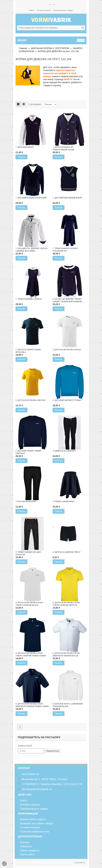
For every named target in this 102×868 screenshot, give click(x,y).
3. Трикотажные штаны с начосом (29, 553)
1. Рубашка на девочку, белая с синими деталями (32, 250)
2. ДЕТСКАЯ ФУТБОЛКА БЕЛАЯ (67, 350)
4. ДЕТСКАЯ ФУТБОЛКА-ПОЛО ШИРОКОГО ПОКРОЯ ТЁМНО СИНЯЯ (32, 705)
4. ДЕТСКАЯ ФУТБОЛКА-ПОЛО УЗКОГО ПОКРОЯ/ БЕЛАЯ (29, 604)
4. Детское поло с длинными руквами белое (68, 705)
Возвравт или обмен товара (37, 823)
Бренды (25, 842)
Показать (21, 157)
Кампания (26, 846)
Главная (23, 48)
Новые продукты (30, 850)
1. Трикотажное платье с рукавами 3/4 (65, 250)
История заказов (44, 10)
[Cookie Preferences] (4, 864)
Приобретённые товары (63, 10)
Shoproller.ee (80, 863)
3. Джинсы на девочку (64, 451)
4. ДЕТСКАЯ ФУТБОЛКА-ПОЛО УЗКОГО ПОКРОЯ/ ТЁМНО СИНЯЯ (31, 654)
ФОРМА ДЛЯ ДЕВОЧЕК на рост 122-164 (58, 51)
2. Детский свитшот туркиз (67, 400)
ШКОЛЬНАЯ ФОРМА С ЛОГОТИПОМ (50, 48)
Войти (32, 10)
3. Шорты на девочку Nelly (67, 552)
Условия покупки (30, 827)
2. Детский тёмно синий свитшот (28, 452)
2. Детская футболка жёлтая (30, 400)
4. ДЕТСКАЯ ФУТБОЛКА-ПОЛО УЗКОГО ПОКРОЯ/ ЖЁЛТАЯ (66, 604)
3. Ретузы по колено (26, 501)
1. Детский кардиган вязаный (31, 198)
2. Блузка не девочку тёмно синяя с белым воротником (67, 300)
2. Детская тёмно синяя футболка (28, 351)
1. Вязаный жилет (25, 147)
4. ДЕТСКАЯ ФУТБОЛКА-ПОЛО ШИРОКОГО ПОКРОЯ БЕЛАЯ (66, 654)
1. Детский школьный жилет (67, 198)
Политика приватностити (35, 832)
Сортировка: (35, 104)
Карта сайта (27, 854)
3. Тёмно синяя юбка (64, 501)
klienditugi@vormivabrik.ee (37, 789)
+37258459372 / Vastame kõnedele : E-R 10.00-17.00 (52, 784)
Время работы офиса (33, 819)
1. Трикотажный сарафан (29, 299)
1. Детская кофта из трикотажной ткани (63, 148)
